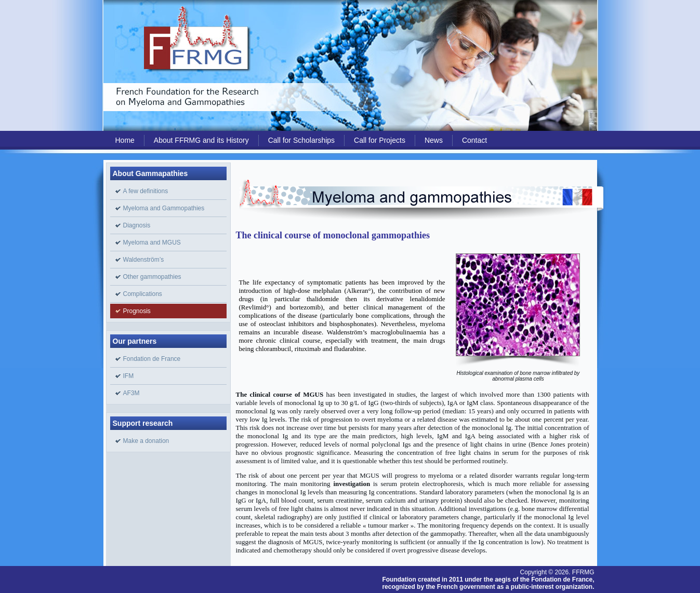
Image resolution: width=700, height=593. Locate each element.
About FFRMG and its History (201, 140)
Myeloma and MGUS (152, 242)
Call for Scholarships (301, 140)
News (434, 140)
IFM (129, 376)
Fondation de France (152, 359)
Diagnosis (137, 225)
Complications (143, 294)
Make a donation (146, 441)
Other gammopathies (152, 277)
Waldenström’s (144, 260)
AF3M (131, 393)
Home (125, 140)
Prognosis (137, 311)
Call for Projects (380, 140)
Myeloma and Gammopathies (164, 208)
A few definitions (146, 191)
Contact (474, 140)
